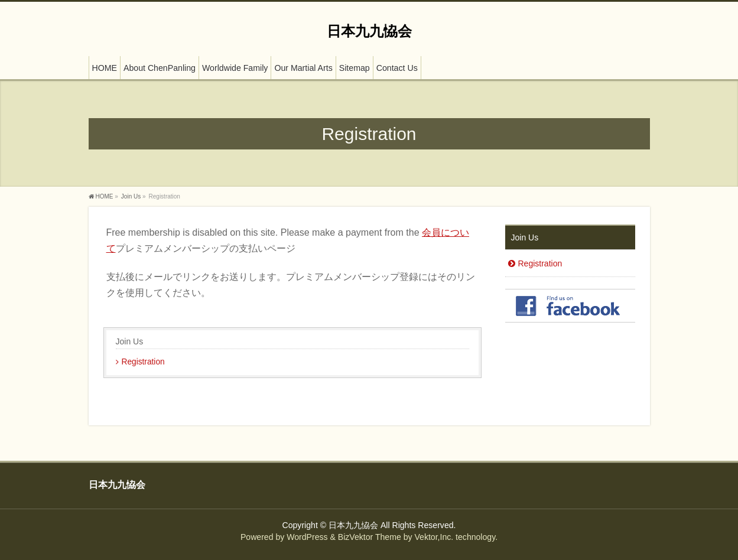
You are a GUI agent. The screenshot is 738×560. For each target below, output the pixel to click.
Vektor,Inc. (434, 537)
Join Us (130, 341)
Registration (143, 362)
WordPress (307, 537)
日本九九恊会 (369, 31)
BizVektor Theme (370, 537)
